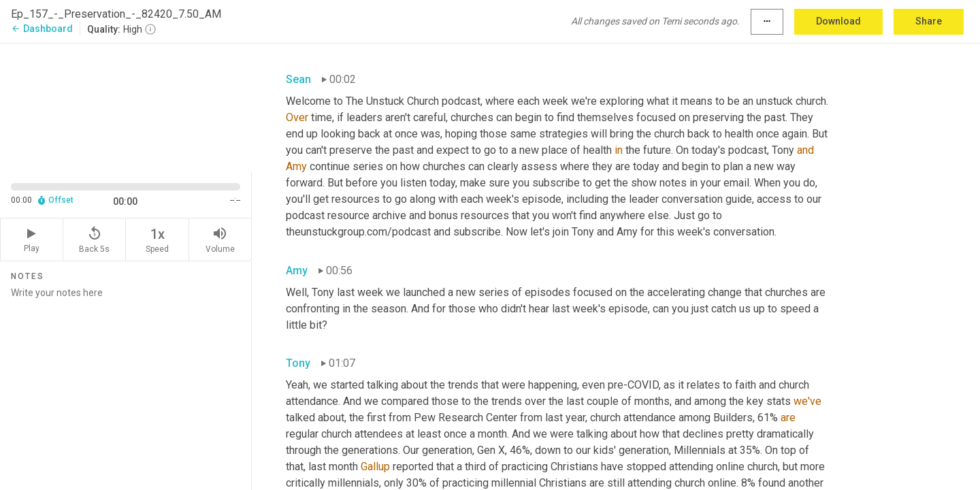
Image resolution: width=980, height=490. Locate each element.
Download (838, 21)
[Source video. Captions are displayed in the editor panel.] (126, 107)
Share (929, 21)
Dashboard (42, 29)
